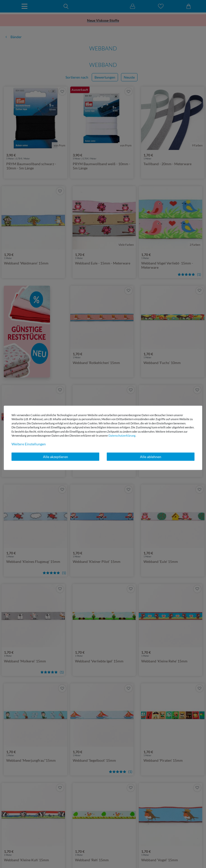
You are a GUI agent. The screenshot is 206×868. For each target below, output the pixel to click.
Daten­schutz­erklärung (122, 435)
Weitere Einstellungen (29, 444)
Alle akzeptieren (55, 456)
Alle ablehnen (151, 456)
